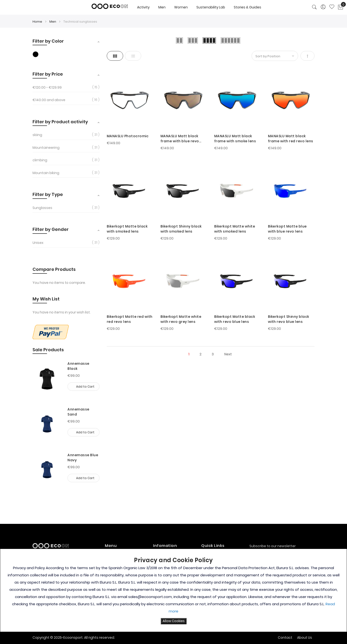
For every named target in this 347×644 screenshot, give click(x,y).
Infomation (165, 546)
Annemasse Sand (78, 412)
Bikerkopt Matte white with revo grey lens (181, 319)
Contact (285, 637)
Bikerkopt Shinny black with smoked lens (181, 229)
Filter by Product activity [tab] (60, 122)
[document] (173, 590)
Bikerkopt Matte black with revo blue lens (235, 319)
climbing (40, 160)
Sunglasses (42, 208)
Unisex (38, 243)
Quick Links (213, 546)
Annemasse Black (78, 366)
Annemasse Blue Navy (83, 458)
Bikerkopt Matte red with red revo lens (130, 319)
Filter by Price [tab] (48, 74)
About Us (305, 637)
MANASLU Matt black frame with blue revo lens (180, 139)
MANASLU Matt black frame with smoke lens (235, 139)
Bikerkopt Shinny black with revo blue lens (289, 319)
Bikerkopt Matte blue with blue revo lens (287, 229)
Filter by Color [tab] (48, 41)
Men (53, 22)
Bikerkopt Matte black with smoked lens (127, 229)
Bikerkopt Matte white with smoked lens (235, 229)
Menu (111, 546)
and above (49, 100)
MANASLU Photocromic (128, 136)
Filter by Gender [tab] (51, 229)
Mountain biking (46, 173)
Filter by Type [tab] (48, 194)
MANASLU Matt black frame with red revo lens (291, 139)
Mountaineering (46, 148)
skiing (37, 135)
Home (38, 22)
